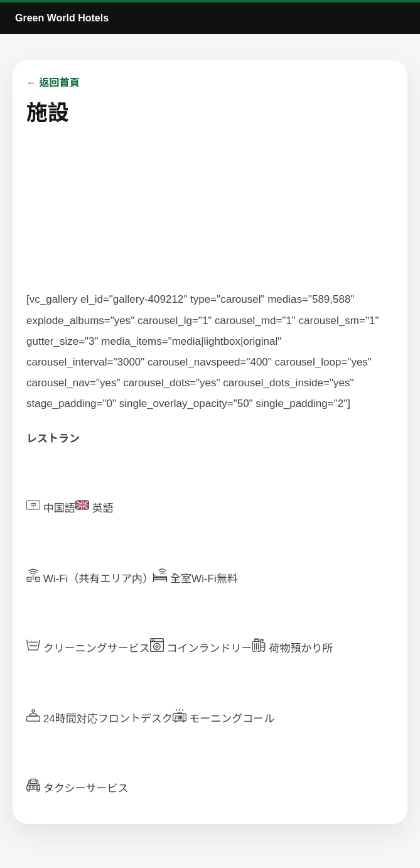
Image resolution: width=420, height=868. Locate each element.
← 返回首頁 (53, 83)
